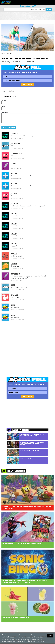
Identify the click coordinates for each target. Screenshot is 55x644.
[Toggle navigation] (53, 2)
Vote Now (28, 84)
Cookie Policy (26, 641)
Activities (10, 53)
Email (4, 106)
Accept (50, 636)
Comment (5, 112)
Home (3, 53)
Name (4, 100)
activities (11, 91)
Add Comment (9, 127)
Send (49, 9)
